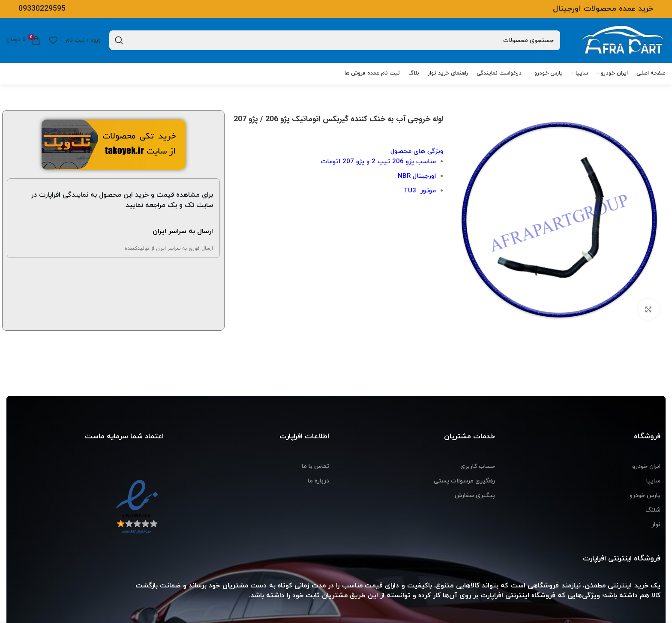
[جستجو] (335, 40)
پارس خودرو (645, 496)
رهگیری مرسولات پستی (464, 481)
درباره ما (318, 481)
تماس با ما (315, 466)
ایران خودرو (646, 466)
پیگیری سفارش (475, 496)
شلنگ (653, 510)
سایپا (653, 481)
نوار (656, 525)
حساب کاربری (478, 466)
